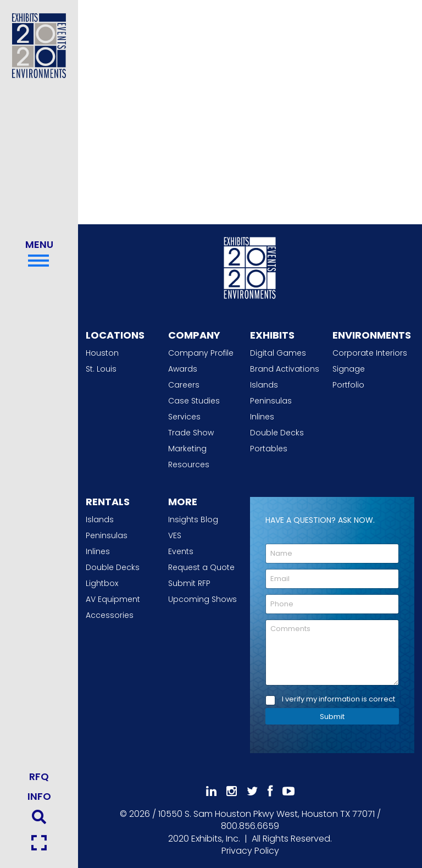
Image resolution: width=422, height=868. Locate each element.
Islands (264, 385)
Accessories (110, 615)
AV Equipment (113, 599)
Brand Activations (285, 369)
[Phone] (332, 604)
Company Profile (201, 353)
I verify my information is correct (338, 700)
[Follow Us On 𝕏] (252, 791)
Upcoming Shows (202, 599)
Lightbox (102, 583)
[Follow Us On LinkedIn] (211, 791)
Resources (189, 465)
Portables (269, 449)
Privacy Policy (250, 851)
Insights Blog (193, 519)
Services (184, 417)
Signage (349, 369)
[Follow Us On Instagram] (232, 791)
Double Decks (277, 433)
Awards (183, 369)
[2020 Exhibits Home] (250, 266)
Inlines (262, 417)
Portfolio (348, 385)
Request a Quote (201, 567)
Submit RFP (189, 583)
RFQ (39, 776)
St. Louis (101, 369)
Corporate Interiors (370, 353)
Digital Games (278, 353)
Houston (102, 353)
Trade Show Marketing (191, 441)
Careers (184, 385)
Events (181, 551)
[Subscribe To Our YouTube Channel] (288, 791)
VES (175, 535)
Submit (332, 717)
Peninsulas (271, 401)
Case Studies (194, 401)
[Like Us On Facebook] (270, 791)
